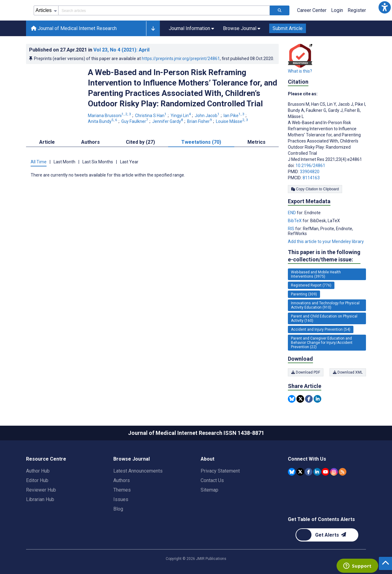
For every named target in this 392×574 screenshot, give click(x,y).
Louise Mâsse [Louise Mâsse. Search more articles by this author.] (232, 121)
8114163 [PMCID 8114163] (311, 178)
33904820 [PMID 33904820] (310, 172)
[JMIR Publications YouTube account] (325, 472)
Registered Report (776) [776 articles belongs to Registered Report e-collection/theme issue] (311, 285)
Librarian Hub (40, 499)
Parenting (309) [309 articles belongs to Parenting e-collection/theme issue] (304, 294)
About (207, 459)
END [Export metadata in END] (292, 213)
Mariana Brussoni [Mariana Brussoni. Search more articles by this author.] (110, 116)
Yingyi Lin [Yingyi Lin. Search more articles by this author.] (181, 116)
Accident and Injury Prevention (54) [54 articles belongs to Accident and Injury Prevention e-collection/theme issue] (321, 329)
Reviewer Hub (41, 490)
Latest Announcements (138, 471)
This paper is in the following (324, 256)
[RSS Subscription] (343, 472)
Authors (122, 480)
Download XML (348, 372)
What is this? (300, 71)
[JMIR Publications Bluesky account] (292, 472)
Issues (121, 499)
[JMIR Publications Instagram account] (334, 472)
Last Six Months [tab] (98, 162)
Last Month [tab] (64, 162)
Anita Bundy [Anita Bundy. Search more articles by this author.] (103, 121)
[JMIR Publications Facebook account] (309, 472)
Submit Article (288, 28)
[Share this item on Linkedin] (317, 399)
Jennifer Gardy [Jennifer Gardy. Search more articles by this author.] (168, 121)
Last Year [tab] (129, 162)
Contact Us (212, 480)
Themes (122, 490)
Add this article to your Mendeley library (326, 241)
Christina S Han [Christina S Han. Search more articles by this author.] (151, 116)
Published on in (89, 50)
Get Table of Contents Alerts (321, 519)
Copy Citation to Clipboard (315, 189)
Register (357, 10)
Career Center (312, 10)
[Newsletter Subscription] (327, 535)
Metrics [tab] (256, 142)
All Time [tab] (39, 162)
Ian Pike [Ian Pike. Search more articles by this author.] (234, 116)
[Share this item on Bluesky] (292, 399)
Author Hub (38, 471)
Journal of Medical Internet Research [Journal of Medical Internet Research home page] (74, 28)
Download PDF (306, 372)
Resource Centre (46, 459)
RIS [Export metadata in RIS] (292, 229)
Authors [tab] (90, 142)
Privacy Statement (220, 471)
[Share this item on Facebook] (309, 399)
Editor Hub (37, 480)
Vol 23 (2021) (121, 50)
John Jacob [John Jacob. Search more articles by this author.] (208, 116)
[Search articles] (280, 10)
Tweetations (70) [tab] (201, 142)
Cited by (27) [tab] (140, 142)
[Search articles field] (164, 10)
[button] (385, 7)
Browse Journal (132, 459)
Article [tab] (47, 142)
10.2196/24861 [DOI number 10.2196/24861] (310, 165)
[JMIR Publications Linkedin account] (317, 472)
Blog (118, 509)
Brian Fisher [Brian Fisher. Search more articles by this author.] (200, 121)
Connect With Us (307, 459)
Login (337, 10)
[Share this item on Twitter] (300, 399)
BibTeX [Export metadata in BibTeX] (295, 221)
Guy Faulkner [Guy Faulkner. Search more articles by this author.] (135, 121)
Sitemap (209, 490)
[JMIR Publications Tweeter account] (300, 472)
